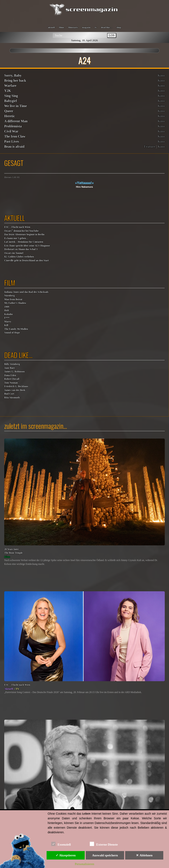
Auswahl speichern (105, 855)
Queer (9, 111)
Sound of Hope (12, 333)
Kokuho (8, 314)
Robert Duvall (12, 379)
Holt (7, 310)
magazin (86, 27)
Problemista (13, 126)
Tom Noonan (11, 383)
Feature (150, 147)
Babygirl (11, 101)
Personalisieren (84, 864)
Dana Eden (10, 375)
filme (61, 27)
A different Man (16, 121)
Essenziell (61, 844)
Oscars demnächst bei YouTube (21, 231)
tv (96, 27)
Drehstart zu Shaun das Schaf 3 (21, 249)
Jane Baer (10, 368)
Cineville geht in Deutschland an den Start (26, 261)
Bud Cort (9, 394)
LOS (112, 35)
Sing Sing (11, 96)
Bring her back (15, 80)
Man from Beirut (13, 299)
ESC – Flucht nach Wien (17, 227)
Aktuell (9, 689)
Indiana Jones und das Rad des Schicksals (26, 292)
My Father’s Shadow (15, 303)
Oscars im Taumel (14, 253)
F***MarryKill (8, 322)
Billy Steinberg (12, 364)
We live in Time (16, 106)
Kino (161, 75)
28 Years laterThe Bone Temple (13, 551)
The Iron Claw (15, 136)
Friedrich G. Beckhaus (16, 386)
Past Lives (12, 141)
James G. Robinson (14, 372)
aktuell (51, 27)
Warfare (10, 86)
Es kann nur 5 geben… (16, 238)
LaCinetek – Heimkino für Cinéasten (24, 242)
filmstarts (73, 27)
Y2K (8, 91)
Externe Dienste (104, 844)
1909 (7, 307)
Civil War (11, 131)
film (10, 283)
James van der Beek (15, 390)
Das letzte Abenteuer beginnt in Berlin (24, 235)
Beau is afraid (14, 147)
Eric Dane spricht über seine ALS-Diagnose (27, 246)
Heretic (10, 116)
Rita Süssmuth (12, 398)
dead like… (106, 27)
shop (119, 27)
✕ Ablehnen (144, 855)
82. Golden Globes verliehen (19, 257)
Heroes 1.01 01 (12, 177)
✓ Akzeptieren (66, 855)
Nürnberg (9, 296)
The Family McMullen (16, 329)
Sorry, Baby (13, 75)
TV (17, 689)
